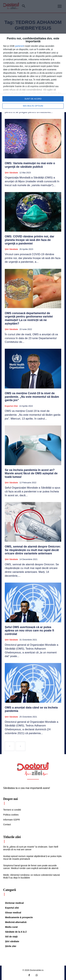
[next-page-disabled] (20, 746)
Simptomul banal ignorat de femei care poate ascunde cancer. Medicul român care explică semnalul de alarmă (31, 867)
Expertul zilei (11, 406)
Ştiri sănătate (11, 173)
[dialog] (33, 73)
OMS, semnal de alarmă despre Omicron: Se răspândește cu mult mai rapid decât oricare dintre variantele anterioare (33, 550)
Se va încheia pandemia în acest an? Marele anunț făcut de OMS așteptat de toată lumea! (31, 473)
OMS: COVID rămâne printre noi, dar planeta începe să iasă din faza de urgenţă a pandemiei (29, 240)
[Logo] (33, 769)
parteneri (19, 46)
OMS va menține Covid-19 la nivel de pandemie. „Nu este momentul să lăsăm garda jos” (32, 397)
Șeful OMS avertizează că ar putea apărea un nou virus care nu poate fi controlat (29, 631)
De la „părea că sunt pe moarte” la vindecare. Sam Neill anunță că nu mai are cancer (31, 848)
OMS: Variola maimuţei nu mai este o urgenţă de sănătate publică (30, 165)
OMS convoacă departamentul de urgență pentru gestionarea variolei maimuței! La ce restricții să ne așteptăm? (29, 318)
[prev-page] (10, 746)
